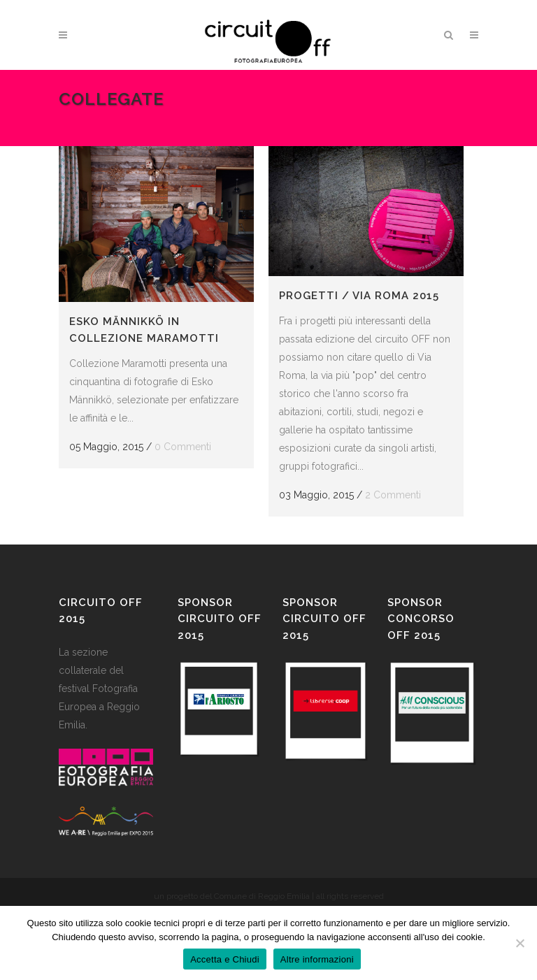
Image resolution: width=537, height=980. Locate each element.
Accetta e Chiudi (225, 959)
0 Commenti (183, 447)
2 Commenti (393, 495)
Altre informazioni (317, 959)
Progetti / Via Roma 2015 (359, 296)
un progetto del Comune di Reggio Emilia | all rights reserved (269, 896)
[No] (520, 943)
